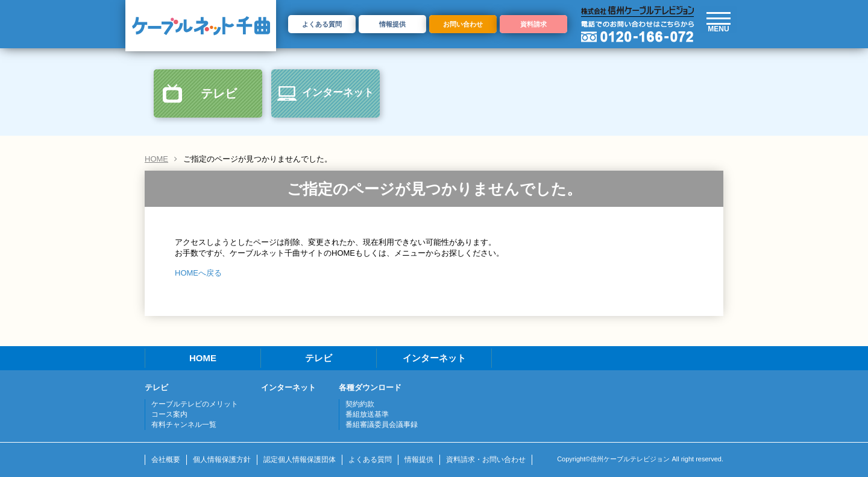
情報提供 (392, 24)
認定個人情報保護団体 (300, 460)
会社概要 (166, 460)
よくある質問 (322, 24)
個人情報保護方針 (222, 460)
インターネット (338, 93)
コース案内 (169, 414)
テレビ (219, 93)
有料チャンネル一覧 (184, 425)
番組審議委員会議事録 (382, 425)
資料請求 (533, 24)
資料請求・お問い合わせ (486, 460)
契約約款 (360, 404)
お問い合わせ (463, 24)
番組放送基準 (367, 414)
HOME (156, 159)
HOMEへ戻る (198, 273)
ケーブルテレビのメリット (195, 404)
